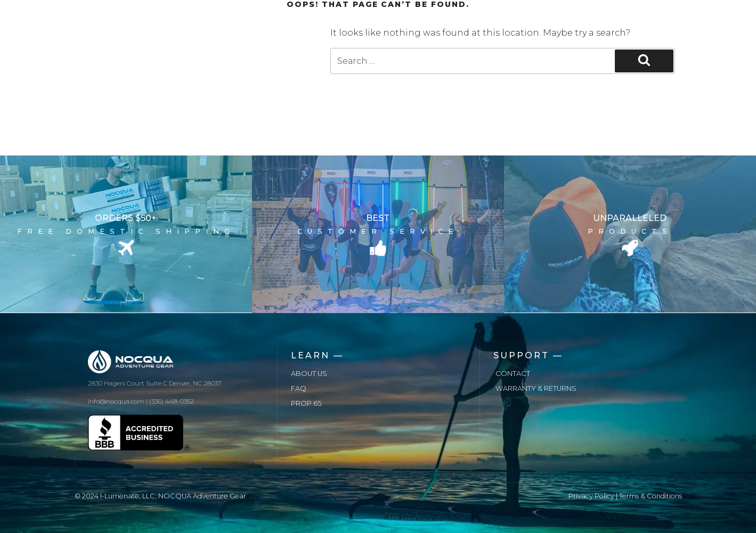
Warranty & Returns (536, 388)
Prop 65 (306, 403)
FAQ (299, 388)
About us (309, 374)
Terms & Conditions (651, 496)
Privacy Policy (591, 496)
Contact (513, 374)
